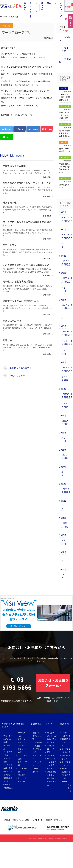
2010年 (63, 535)
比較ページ (37, 772)
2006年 (63, 569)
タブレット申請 (22, 750)
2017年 (63, 415)
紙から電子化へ (11, 202)
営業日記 (6, 26)
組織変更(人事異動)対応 (8, 786)
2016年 (63, 433)
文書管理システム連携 (14, 166)
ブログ (55, 5)
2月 (72, 219)
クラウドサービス (30, 10)
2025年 (63, 212)
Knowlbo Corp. (68, 838)
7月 (67, 219)
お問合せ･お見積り (68, 7)
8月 (65, 219)
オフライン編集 (8, 760)
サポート (51, 755)
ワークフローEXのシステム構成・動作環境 (52, 763)
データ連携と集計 (8, 753)
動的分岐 (7, 340)
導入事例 (42, 6)
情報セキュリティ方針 (21, 820)
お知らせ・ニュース (52, 747)
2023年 (63, 256)
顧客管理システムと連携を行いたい (21, 301)
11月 (63, 263)
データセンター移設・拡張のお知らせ (64, 97)
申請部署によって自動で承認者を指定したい (64, 168)
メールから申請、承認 (8, 766)
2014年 (63, 467)
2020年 (63, 326)
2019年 (63, 362)
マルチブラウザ (14, 376)
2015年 (63, 450)
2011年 (63, 518)
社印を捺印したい (64, 186)
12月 (63, 280)
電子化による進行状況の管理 (18, 281)
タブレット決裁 (22, 757)
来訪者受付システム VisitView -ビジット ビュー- (52, 778)
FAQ (49, 3)
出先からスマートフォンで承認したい (64, 115)
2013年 (63, 484)
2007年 (63, 552)
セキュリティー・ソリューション (37, 765)
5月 (69, 219)
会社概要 (7, 820)
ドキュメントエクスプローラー (22, 742)
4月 (72, 236)
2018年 (63, 389)
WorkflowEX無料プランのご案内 (52, 739)
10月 (65, 280)
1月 (69, 263)
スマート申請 (22, 763)
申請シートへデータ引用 (8, 745)
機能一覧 (25, 6)
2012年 (63, 501)
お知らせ (63, 88)
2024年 (63, 229)
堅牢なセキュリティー (8, 773)
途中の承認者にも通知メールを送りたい (64, 133)
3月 (63, 289)
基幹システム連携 (12, 321)
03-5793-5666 (17, 683)
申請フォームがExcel (8, 737)
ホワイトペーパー (61, 10)
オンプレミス (37, 8)
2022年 (63, 273)
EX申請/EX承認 (22, 734)
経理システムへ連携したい (64, 150)
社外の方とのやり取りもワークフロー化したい (27, 183)
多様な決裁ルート (8, 779)
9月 (63, 219)
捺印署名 (21, 775)
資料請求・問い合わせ (54, 820)
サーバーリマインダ (22, 780)
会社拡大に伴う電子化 (17, 368)
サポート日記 (65, 49)
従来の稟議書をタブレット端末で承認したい (26, 265)
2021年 (63, 300)
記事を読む (47, 177)
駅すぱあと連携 (38, 744)
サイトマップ (38, 820)
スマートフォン (11, 245)
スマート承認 (22, 770)
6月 (69, 236)
